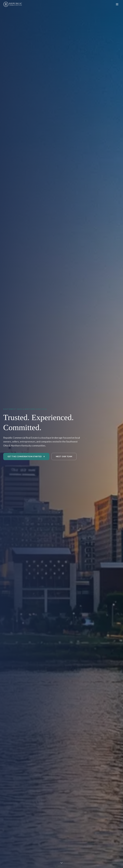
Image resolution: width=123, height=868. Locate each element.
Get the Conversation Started (26, 456)
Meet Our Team (64, 456)
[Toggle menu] (117, 4)
